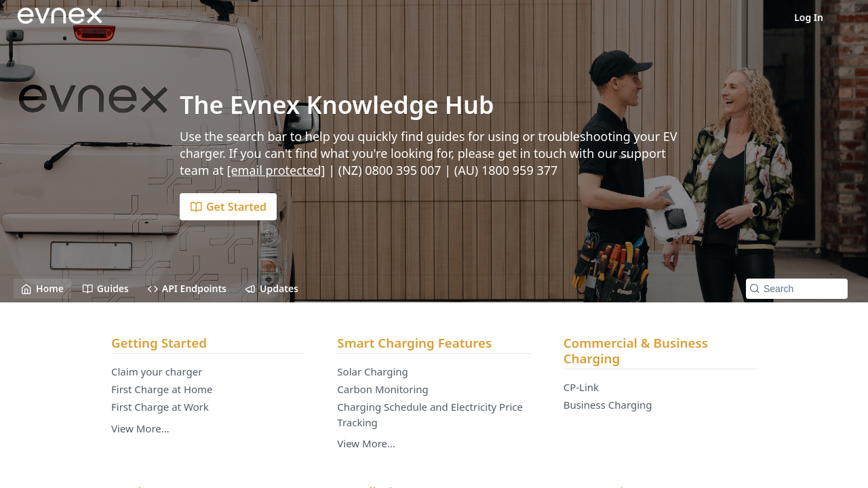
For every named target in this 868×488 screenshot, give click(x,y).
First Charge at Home (162, 389)
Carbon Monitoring (382, 389)
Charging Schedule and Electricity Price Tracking (430, 414)
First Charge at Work (160, 407)
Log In (809, 17)
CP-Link (581, 387)
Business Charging (608, 405)
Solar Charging (373, 371)
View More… (140, 428)
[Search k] (797, 289)
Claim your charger (157, 371)
